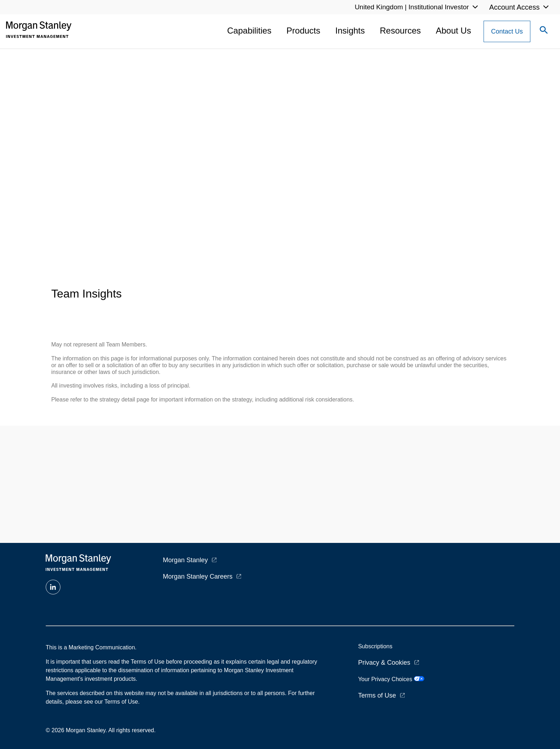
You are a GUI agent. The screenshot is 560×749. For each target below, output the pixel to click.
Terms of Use (377, 695)
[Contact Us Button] (507, 31)
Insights (350, 31)
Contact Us (507, 31)
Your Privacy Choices (391, 679)
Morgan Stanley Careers (198, 576)
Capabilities (249, 31)
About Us (453, 31)
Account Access (514, 7)
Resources (401, 31)
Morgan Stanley (185, 560)
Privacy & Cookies (384, 663)
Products (303, 31)
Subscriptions (375, 646)
